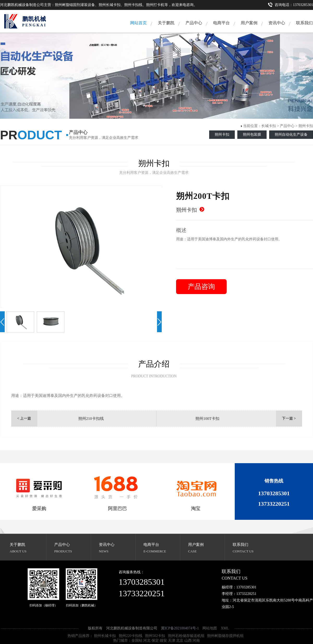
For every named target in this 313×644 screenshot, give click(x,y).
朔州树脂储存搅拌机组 (225, 636)
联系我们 (240, 545)
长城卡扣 (269, 126)
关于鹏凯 (166, 23)
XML (225, 628)
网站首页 (139, 23)
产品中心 (194, 23)
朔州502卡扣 (155, 636)
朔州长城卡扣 (105, 636)
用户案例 (249, 23)
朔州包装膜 (252, 135)
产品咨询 (201, 287)
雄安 (163, 640)
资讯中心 (277, 23)
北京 (180, 640)
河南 (196, 640)
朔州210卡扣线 (91, 419)
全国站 (137, 640)
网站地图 (210, 628)
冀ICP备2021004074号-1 (180, 628)
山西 (188, 640)
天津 (172, 640)
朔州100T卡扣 (207, 419)
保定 (155, 640)
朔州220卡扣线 (131, 636)
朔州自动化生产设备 (291, 135)
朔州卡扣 (306, 126)
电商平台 (221, 23)
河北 (147, 640)
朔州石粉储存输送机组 (186, 636)
